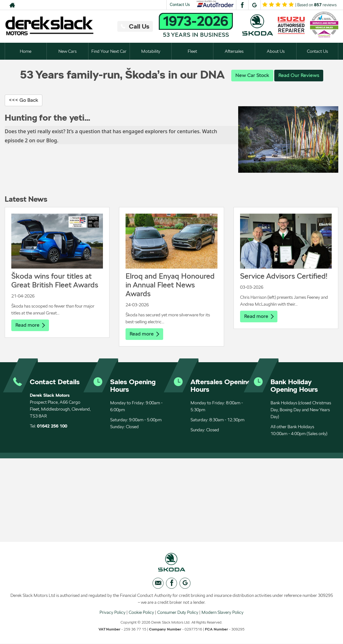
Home (26, 51)
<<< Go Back (24, 100)
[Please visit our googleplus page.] (254, 5)
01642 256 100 (52, 426)
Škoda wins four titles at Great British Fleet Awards (55, 280)
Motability (151, 51)
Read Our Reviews (299, 75)
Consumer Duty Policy (178, 612)
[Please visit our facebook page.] (242, 5)
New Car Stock (252, 75)
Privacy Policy (113, 612)
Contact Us (180, 5)
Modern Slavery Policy (222, 612)
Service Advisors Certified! (284, 276)
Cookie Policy (141, 612)
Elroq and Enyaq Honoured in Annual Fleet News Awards (170, 285)
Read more (30, 325)
